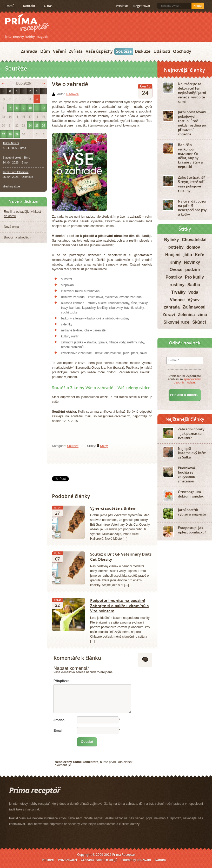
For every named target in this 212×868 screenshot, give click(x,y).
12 (43, 108)
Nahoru (161, 860)
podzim (193, 270)
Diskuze (143, 51)
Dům (45, 51)
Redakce (72, 94)
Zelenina (186, 315)
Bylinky (172, 240)
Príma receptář (27, 23)
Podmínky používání (136, 860)
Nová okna (11, 227)
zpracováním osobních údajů (188, 381)
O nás (48, 6)
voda (193, 292)
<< (3, 83)
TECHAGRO (11, 143)
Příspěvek (61, 681)
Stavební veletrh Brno (16, 158)
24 (30, 125)
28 (10, 134)
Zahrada (29, 51)
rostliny (177, 285)
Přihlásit (122, 6)
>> (43, 83)
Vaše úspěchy (99, 51)
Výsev (194, 300)
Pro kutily (194, 277)
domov (193, 247)
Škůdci (199, 322)
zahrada (172, 307)
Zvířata (76, 51)
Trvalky (178, 292)
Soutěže (124, 51)
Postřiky (174, 277)
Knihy (104, 446)
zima (202, 315)
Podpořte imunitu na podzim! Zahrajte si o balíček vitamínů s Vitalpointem (119, 606)
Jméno (59, 720)
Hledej (198, 6)
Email (58, 730)
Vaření (59, 51)
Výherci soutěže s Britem (113, 508)
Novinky (192, 262)
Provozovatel (67, 860)
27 (3, 134)
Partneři (48, 860)
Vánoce (177, 300)
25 (37, 125)
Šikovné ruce (176, 322)
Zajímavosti (194, 307)
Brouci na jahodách (17, 237)
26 (43, 125)
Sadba (194, 285)
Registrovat (142, 6)
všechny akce (11, 186)
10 (30, 108)
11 (37, 108)
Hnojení (173, 255)
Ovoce (176, 270)
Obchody (182, 51)
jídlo (188, 255)
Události (162, 51)
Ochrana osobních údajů (99, 860)
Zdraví (169, 315)
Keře (200, 255)
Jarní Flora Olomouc (16, 172)
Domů (10, 6)
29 (17, 134)
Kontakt (29, 6)
